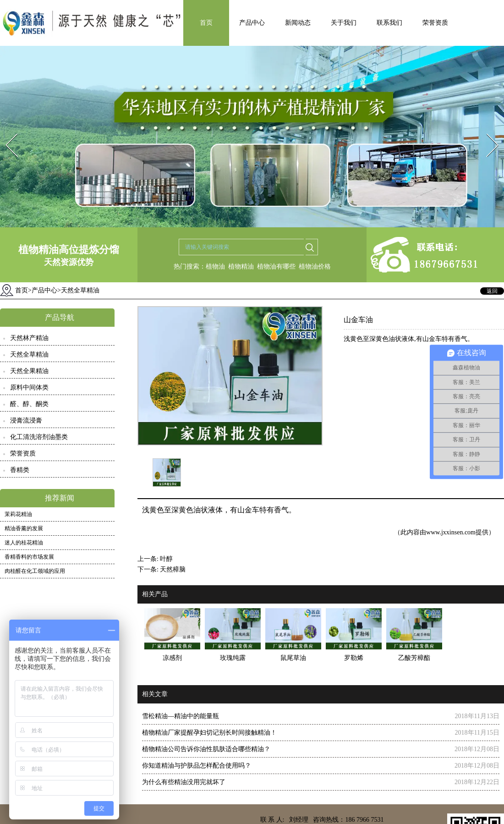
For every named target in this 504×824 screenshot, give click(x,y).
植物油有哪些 (276, 266)
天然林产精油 (29, 338)
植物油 (215, 266)
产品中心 (252, 23)
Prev (6, 131)
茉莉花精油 (18, 514)
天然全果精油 (29, 371)
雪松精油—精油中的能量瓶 (181, 716)
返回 (492, 291)
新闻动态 (298, 23)
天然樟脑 (173, 569)
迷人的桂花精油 (24, 543)
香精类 (20, 470)
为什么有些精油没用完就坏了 (184, 782)
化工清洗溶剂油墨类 (39, 437)
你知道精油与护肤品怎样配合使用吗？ (197, 766)
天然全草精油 (29, 354)
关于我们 (344, 23)
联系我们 (389, 23)
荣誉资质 (435, 23)
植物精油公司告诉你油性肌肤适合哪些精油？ (206, 749)
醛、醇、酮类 (29, 404)
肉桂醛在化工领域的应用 (35, 571)
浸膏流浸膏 (26, 420)
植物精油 (241, 266)
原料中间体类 (29, 387)
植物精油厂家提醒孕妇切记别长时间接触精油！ (209, 733)
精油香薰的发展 (24, 528)
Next (487, 131)
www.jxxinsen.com (451, 532)
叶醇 (166, 559)
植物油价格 (315, 266)
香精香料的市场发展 (29, 557)
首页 (206, 23)
